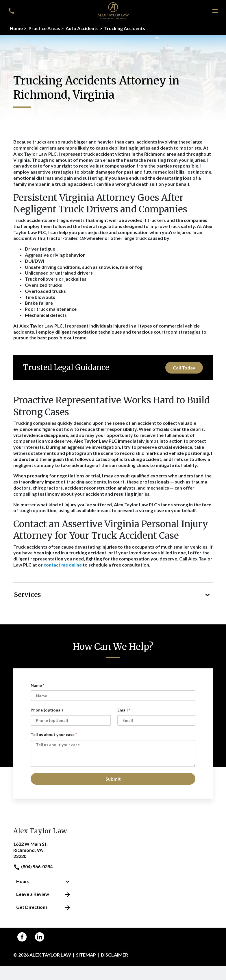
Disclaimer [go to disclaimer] (114, 955)
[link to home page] (113, 10)
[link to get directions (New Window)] (44, 849)
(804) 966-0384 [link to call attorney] (33, 866)
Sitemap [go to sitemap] (86, 955)
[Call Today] (184, 368)
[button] (215, 11)
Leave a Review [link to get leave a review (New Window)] (44, 895)
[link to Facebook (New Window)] (22, 937)
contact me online (63, 565)
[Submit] (113, 779)
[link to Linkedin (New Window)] (40, 937)
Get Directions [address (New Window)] (44, 908)
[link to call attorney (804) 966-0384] (11, 11)
